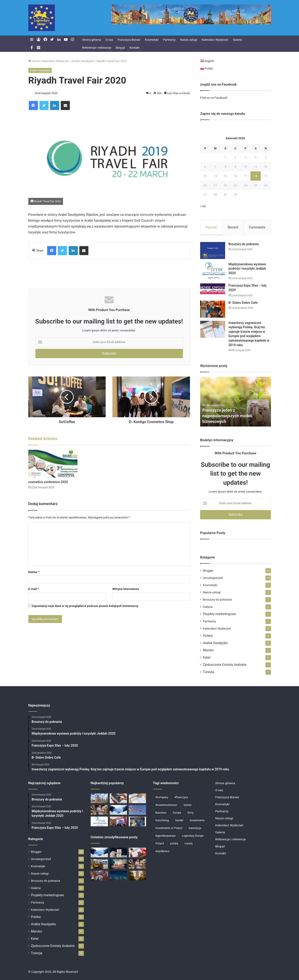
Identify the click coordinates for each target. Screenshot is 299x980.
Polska (208, 636)
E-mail (34, 589)
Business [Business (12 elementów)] (161, 813)
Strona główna (91, 40)
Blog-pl (120, 48)
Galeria (237, 40)
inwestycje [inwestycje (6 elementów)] (195, 828)
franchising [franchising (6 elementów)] (162, 820)
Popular (211, 227)
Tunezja (209, 672)
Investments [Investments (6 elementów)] (197, 820)
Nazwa (34, 572)
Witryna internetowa (125, 589)
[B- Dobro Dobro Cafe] (213, 309)
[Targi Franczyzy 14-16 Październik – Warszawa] (99, 876)
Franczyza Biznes (129, 40)
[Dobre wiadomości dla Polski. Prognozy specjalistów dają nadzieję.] (118, 798)
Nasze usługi (189, 40)
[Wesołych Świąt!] (118, 864)
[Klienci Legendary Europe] (137, 821)
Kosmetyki (152, 40)
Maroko (208, 650)
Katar (207, 657)
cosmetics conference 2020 (48, 482)
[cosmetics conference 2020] (53, 464)
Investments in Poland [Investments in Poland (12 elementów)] (169, 828)
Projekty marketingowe (219, 614)
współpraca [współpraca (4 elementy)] (163, 851)
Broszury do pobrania (244, 244)
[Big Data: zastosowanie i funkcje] (118, 876)
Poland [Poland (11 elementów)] (160, 843)
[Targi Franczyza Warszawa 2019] (118, 821)
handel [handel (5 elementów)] (179, 820)
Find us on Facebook (214, 98)
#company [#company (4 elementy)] (162, 797)
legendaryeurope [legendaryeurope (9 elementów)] (166, 836)
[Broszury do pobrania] (213, 250)
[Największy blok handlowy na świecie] (137, 810)
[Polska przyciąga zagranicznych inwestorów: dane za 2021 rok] (137, 852)
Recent (233, 227)
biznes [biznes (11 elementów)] (188, 805)
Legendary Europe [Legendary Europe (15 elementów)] (193, 836)
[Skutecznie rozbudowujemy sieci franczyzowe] (118, 852)
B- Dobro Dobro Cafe (243, 303)
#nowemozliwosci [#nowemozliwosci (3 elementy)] (167, 805)
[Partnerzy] (118, 810)
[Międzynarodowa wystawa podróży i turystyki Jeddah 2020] (213, 271)
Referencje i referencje (97, 48)
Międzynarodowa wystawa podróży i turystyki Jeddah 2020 (247, 269)
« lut (203, 206)
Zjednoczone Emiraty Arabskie (225, 665)
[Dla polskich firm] (99, 798)
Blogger (208, 570)
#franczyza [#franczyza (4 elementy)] (181, 797)
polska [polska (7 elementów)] (174, 843)
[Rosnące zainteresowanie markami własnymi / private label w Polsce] (99, 810)
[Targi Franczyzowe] (137, 876)
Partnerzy (169, 40)
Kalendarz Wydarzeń (215, 40)
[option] (236, 402)
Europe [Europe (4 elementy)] (177, 813)
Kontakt (135, 48)
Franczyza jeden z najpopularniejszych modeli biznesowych (227, 416)
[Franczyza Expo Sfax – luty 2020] (213, 289)
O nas (109, 40)
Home (34, 61)
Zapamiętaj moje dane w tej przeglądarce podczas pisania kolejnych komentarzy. (85, 606)
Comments (257, 227)
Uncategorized (213, 578)
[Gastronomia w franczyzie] (99, 864)
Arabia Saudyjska (83, 61)
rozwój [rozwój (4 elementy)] (188, 843)
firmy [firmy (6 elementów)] (191, 813)
